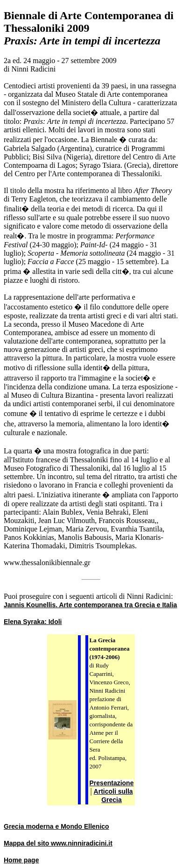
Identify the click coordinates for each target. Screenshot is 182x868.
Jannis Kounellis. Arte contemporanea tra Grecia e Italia (90, 605)
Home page (21, 860)
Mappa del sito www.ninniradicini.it (58, 843)
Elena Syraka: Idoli (33, 622)
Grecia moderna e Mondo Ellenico (56, 826)
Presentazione (112, 783)
